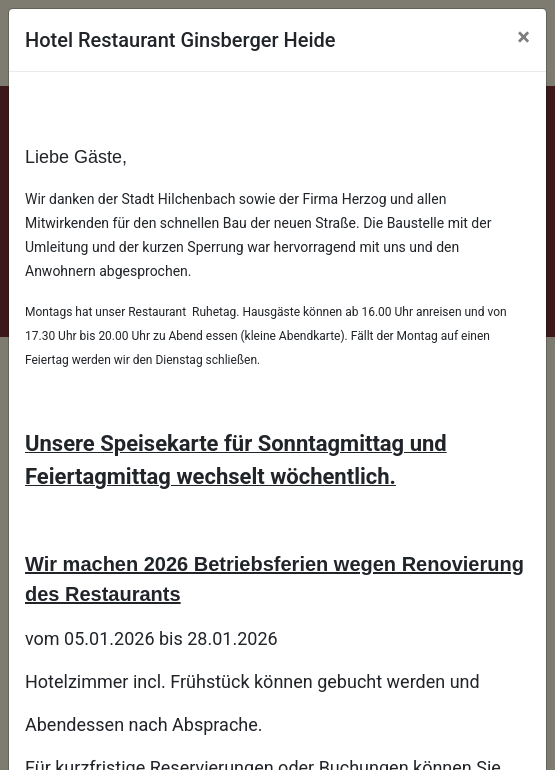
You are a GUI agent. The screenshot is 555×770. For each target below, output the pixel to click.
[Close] (523, 37)
